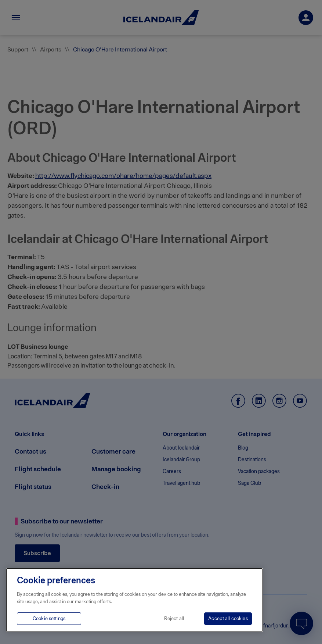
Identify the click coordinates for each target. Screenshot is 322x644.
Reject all (174, 618)
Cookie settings (49, 618)
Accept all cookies (228, 618)
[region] (134, 600)
